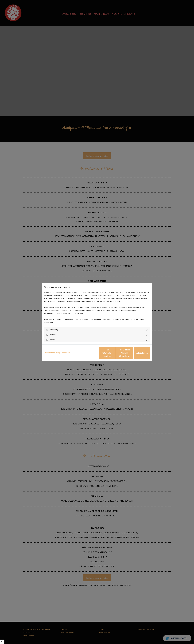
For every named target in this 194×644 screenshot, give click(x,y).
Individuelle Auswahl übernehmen (114, 353)
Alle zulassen (138, 353)
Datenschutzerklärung (52, 353)
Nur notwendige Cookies (89, 353)
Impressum (66, 353)
